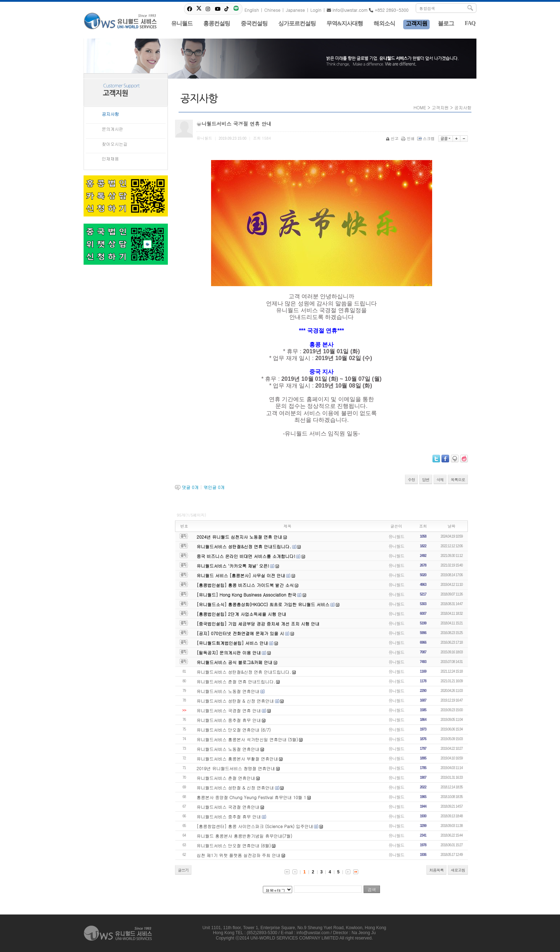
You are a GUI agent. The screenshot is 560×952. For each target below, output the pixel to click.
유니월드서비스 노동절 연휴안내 (228, 691)
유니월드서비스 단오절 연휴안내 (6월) (234, 845)
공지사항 (110, 114)
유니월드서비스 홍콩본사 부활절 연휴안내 (237, 759)
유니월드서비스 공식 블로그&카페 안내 (235, 662)
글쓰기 (183, 870)
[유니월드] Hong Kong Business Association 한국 (247, 595)
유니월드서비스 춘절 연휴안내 (226, 778)
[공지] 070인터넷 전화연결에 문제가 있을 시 (241, 633)
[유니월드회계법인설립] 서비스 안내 (232, 643)
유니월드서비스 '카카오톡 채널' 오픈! (233, 566)
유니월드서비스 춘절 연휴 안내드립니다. (236, 681)
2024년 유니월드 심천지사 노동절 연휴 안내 (240, 537)
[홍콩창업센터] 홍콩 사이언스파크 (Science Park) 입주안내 (255, 826)
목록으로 (458, 480)
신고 (393, 138)
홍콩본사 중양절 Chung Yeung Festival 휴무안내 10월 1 (252, 797)
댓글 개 (190, 487)
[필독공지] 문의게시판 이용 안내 (229, 652)
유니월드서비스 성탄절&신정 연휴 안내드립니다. (244, 546)
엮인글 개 (214, 487)
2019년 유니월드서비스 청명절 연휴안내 (236, 768)
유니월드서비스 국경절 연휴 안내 (229, 710)
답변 (426, 480)
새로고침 (458, 870)
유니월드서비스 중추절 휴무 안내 (229, 720)
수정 (411, 480)
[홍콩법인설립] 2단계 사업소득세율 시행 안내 (242, 614)
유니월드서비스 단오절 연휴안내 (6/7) (234, 730)
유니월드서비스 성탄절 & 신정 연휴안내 (235, 701)
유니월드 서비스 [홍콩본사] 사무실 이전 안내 (241, 575)
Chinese (272, 10)
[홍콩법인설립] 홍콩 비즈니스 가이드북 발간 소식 (245, 585)
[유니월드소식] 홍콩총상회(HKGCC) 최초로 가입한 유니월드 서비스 (263, 604)
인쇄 (408, 138)
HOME (420, 107)
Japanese (295, 10)
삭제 (440, 480)
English (252, 10)
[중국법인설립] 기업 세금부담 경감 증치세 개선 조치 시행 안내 (258, 624)
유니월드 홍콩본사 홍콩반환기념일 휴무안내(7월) (245, 836)
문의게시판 (112, 129)
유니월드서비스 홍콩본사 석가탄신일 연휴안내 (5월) (247, 739)
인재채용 (110, 158)
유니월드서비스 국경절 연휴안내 (228, 807)
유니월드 (396, 536)
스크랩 (426, 138)
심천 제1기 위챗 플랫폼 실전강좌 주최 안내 (239, 855)
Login (316, 10)
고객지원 (440, 107)
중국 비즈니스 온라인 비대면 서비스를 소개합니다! (246, 556)
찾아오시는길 (115, 144)
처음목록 (436, 870)
